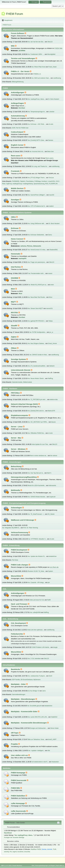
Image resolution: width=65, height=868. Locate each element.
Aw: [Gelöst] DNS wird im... (36, 411)
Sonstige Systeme (19, 359)
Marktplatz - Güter (19, 684)
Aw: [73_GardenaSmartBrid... (37, 366)
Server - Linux (17, 427)
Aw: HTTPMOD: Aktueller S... (37, 539)
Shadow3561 (54, 250)
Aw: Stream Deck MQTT (35, 308)
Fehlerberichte (17, 634)
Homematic (16, 254)
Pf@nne (30, 246)
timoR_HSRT (52, 739)
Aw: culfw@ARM (35, 612)
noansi (50, 273)
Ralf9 (49, 600)
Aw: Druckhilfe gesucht (34, 706)
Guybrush (52, 497)
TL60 (54, 849)
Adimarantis (37, 246)
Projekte (15, 744)
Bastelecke (16, 669)
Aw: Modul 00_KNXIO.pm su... (38, 285)
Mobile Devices (17, 188)
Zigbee (14, 337)
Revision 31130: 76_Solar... (37, 571)
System (50, 571)
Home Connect (17, 239)
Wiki (13, 46)
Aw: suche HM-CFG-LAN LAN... (38, 717)
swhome (23, 246)
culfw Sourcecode (19, 811)
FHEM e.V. (37, 74)
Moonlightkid (51, 54)
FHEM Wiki (58, 48)
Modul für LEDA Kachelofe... (37, 486)
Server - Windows (18, 449)
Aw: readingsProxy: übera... (37, 99)
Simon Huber (55, 728)
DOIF (14, 128)
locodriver (20, 852)
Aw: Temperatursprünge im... (37, 112)
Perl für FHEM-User (22, 128)
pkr (49, 582)
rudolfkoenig (57, 78)
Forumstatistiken (12, 827)
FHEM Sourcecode (19, 780)
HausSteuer (8, 833)
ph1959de (22, 51)
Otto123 (50, 42)
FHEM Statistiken (18, 796)
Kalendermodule (17, 382)
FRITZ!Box (16, 393)
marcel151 (49, 308)
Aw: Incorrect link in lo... (37, 152)
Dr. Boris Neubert (54, 99)
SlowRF (14, 326)
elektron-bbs (54, 400)
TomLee (51, 178)
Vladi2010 (54, 717)
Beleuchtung (16, 466)
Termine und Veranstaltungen (23, 58)
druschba (27, 852)
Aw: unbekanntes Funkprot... (37, 676)
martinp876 (23, 259)
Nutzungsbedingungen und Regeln (45, 866)
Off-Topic (15, 733)
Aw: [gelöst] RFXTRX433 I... (37, 321)
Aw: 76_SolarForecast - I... (36, 514)
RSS (47, 184)
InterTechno (16, 267)
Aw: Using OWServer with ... (37, 224)
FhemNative (30, 181)
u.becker (52, 112)
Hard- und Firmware (19, 604)
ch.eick (51, 124)
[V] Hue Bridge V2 (34, 691)
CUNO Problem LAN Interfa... (41, 647)
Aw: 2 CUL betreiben (34, 659)
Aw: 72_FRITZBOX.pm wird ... (37, 400)
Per (11, 852)
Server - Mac (16, 438)
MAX (13, 289)
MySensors (37, 680)
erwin (52, 285)
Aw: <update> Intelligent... (36, 751)
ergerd (15, 852)
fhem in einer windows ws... (39, 456)
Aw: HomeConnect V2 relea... (37, 250)
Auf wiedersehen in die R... (40, 762)
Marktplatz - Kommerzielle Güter (24, 712)
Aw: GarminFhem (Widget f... (37, 195)
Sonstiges (15, 200)
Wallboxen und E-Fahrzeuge (23, 520)
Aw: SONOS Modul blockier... (37, 497)
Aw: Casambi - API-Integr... (36, 582)
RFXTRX (15, 313)
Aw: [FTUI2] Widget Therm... (37, 178)
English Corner (17, 145)
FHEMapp (38, 181)
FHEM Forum (15, 14)
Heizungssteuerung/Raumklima (24, 477)
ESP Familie (16, 680)
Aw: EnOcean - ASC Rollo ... (37, 124)
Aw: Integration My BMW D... (11, 528)
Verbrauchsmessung (20, 532)
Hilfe (33, 866)
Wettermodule (27, 382)
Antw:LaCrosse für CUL (37, 600)
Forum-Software (18, 33)
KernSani (22, 108)
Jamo (44, 691)
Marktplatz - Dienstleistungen (23, 699)
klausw (53, 422)
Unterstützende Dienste (21, 370)
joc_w (51, 332)
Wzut (20, 294)
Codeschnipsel (17, 132)
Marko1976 (51, 411)
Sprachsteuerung (39, 184)
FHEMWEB (16, 181)
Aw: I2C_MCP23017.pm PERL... (38, 422)
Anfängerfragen (18, 103)
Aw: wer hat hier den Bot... (36, 42)
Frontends (15, 171)
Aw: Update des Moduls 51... (37, 556)
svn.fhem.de (54, 567)
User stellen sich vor (20, 755)
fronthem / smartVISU (48, 181)
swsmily (6, 852)
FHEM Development (19, 550)
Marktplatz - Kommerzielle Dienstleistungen (29, 723)
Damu (50, 235)
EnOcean (15, 228)
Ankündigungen (18, 92)
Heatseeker (55, 762)
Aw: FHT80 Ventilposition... (38, 332)
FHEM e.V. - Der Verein (20, 71)
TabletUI (23, 181)
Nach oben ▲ (60, 866)
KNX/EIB (15, 278)
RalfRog (50, 378)
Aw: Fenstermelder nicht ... (37, 273)
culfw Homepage (18, 803)
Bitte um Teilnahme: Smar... (36, 739)
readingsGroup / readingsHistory (23, 184)
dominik (50, 849)
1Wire (14, 217)
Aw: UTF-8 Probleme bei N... (37, 206)
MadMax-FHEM (36, 849)
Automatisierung (18, 116)
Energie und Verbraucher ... (39, 728)
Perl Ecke (15, 560)
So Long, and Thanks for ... (40, 166)
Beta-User (50, 152)
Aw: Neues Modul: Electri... (36, 378)
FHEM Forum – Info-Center (15, 823)
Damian (51, 140)
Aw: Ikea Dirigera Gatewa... (36, 343)
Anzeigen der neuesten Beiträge (14, 837)
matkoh (51, 206)
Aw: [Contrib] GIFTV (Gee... (37, 140)
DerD (50, 676)
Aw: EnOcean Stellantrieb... (36, 235)
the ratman (54, 456)
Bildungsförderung (18, 82)
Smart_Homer (52, 343)
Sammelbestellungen (19, 694)
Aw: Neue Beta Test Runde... (37, 297)
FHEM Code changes (20, 565)
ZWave (14, 348)
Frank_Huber (52, 67)
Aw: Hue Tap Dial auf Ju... (36, 473)
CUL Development (19, 623)
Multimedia (16, 490)
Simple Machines (17, 866)
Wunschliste (16, 576)
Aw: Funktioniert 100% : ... (36, 54)
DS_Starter (51, 514)
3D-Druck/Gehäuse (27, 680)
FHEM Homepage (18, 773)
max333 (52, 195)
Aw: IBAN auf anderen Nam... (41, 78)
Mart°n (49, 473)
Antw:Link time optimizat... (35, 630)
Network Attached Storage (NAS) (25, 404)
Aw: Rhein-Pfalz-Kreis (38, 67)
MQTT (14, 302)
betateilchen (53, 556)
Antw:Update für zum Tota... (40, 444)
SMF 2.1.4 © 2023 (6, 866)
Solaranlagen (17, 508)
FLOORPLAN (53, 184)
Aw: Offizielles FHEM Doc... (37, 433)
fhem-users (16, 156)
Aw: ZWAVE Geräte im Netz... (39, 355)
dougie (55, 647)
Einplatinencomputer (20, 415)
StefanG (52, 366)
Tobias (51, 321)
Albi (49, 751)
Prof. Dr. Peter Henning (31, 528)
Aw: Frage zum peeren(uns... (37, 262)
